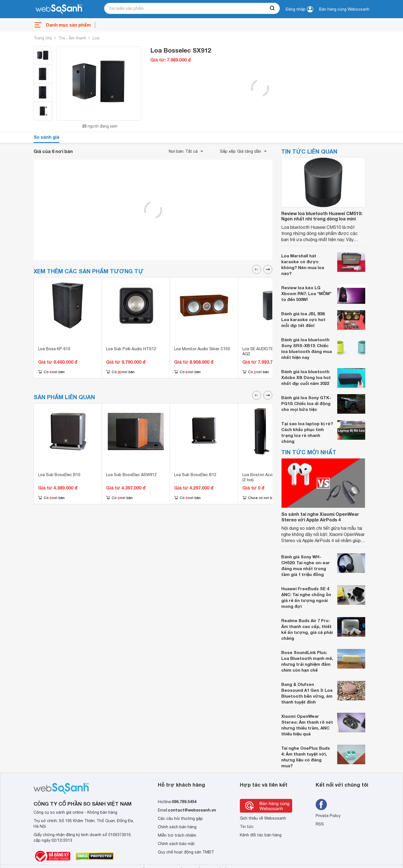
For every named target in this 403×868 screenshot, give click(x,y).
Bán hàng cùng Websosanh (344, 9)
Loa (96, 38)
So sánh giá (46, 137)
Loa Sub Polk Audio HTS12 (131, 349)
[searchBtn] (273, 8)
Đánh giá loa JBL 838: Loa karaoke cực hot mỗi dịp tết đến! (303, 319)
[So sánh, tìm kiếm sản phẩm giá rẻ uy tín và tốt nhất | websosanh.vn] (59, 9)
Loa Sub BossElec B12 (195, 475)
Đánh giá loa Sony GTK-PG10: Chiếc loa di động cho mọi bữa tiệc (306, 403)
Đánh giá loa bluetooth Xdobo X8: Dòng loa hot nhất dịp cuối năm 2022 (306, 377)
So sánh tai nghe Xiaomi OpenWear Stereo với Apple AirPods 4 (320, 517)
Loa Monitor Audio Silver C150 (202, 349)
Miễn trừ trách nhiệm (177, 835)
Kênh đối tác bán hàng (261, 835)
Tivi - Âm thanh (72, 38)
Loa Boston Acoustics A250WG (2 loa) (272, 477)
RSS (320, 824)
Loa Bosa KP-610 (54, 349)
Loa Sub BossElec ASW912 (131, 475)
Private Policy (328, 816)
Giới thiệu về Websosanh (263, 818)
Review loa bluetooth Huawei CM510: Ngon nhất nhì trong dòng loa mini (322, 216)
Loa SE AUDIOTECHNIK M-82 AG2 (269, 351)
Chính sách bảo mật (176, 844)
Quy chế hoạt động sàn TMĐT (186, 852)
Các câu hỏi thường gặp (180, 818)
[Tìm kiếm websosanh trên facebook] (321, 805)
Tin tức (247, 827)
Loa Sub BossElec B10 (59, 475)
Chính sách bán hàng (177, 827)
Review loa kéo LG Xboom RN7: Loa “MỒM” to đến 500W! (306, 293)
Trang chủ (43, 38)
